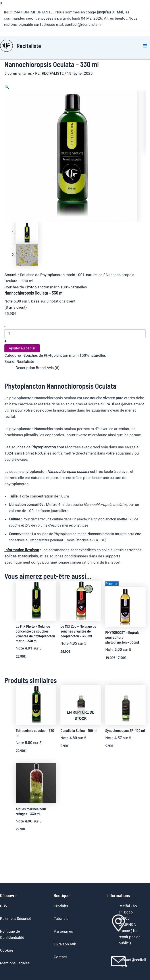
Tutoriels (61, 919)
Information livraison (22, 550)
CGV (4, 906)
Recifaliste (29, 46)
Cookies (7, 950)
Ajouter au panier (22, 348)
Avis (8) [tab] (53, 367)
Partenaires (63, 931)
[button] (7, 87)
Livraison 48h (65, 944)
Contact (60, 957)
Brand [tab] (41, 367)
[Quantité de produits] (75, 334)
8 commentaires (18, 73)
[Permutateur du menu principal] (145, 46)
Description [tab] (25, 367)
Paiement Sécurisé (16, 919)
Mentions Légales (15, 963)
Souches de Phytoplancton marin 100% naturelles (61, 275)
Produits (61, 906)
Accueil (11, 275)
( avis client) (16, 307)
